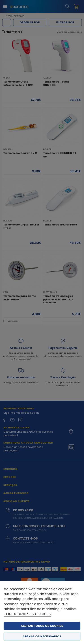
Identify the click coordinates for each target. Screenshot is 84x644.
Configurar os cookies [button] (27, 614)
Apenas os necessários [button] (42, 637)
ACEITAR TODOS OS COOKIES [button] (42, 626)
